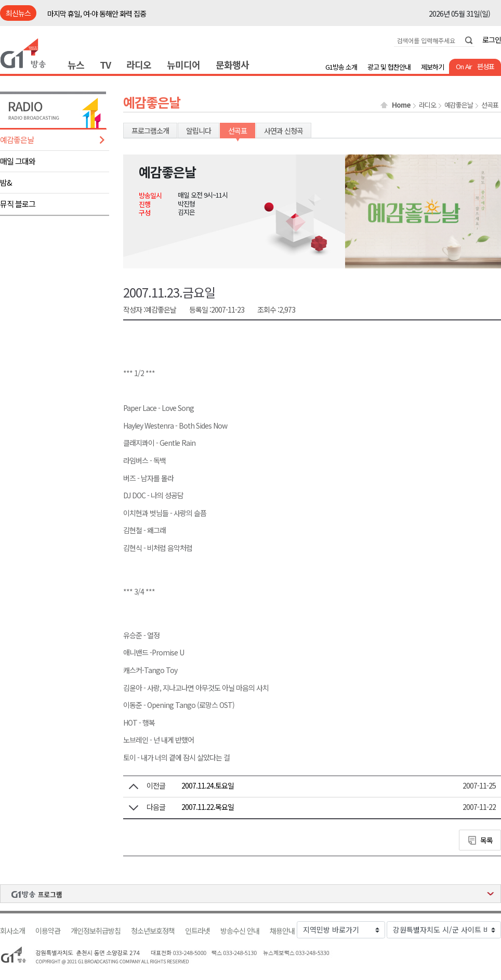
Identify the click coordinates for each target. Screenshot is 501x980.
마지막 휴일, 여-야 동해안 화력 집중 (97, 14)
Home (401, 105)
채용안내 (282, 931)
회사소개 (12, 931)
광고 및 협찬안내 (389, 67)
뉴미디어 (183, 65)
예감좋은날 (17, 140)
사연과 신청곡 (284, 131)
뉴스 (76, 65)
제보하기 (432, 67)
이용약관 (48, 931)
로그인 (492, 40)
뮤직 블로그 (18, 204)
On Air (464, 66)
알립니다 (199, 131)
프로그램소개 (150, 131)
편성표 (486, 66)
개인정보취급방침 (96, 931)
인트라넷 (197, 931)
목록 (486, 840)
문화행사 (232, 65)
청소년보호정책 (153, 931)
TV (105, 65)
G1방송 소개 (341, 67)
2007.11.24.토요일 (208, 785)
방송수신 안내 (240, 931)
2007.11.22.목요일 (208, 807)
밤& (6, 182)
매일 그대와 (18, 161)
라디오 (139, 65)
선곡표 (490, 105)
